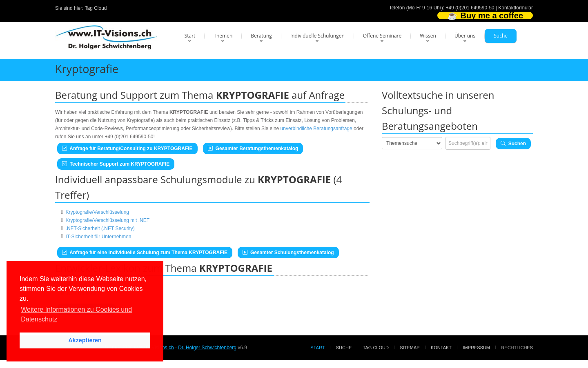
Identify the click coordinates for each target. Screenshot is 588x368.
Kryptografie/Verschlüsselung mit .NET (108, 220)
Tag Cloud (96, 8)
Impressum (476, 348)
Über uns (465, 36)
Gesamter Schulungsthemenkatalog (288, 253)
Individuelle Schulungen (317, 36)
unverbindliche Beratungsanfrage (316, 129)
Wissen (428, 36)
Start (190, 36)
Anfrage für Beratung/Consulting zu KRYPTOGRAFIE (127, 149)
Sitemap (410, 348)
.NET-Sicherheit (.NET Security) (100, 228)
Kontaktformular (516, 8)
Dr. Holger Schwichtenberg (207, 348)
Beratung (261, 36)
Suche (501, 36)
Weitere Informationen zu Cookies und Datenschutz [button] (76, 314)
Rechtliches (517, 348)
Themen (223, 36)
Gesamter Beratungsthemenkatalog (253, 149)
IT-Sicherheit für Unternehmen (99, 237)
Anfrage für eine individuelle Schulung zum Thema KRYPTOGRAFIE (145, 253)
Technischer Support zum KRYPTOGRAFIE (116, 164)
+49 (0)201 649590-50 (470, 8)
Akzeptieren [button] (85, 340)
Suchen (513, 144)
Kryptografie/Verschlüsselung (97, 212)
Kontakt (441, 348)
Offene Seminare (382, 36)
